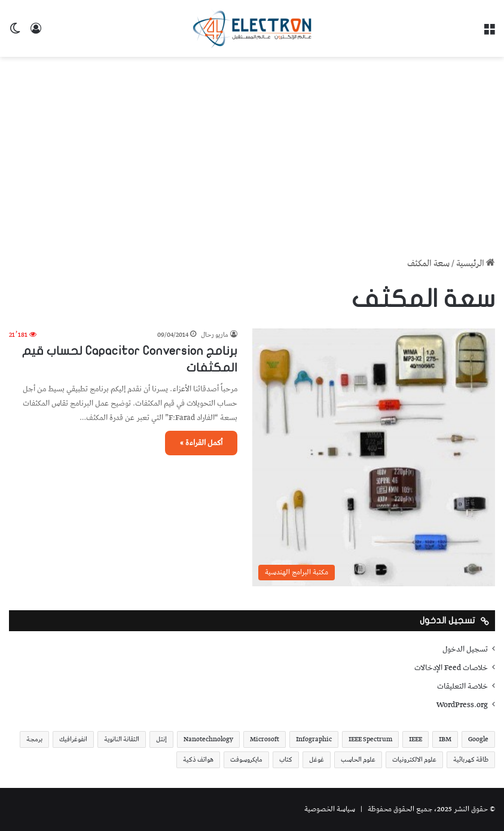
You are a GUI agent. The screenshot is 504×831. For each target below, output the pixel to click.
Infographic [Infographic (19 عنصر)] (314, 739)
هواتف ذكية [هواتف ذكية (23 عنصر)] (198, 760)
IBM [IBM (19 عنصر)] (445, 739)
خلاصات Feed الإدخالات (451, 668)
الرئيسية (476, 264)
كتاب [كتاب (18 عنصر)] (286, 760)
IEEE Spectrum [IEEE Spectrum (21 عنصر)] (370, 739)
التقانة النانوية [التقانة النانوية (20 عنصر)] (122, 739)
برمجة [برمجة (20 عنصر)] (34, 739)
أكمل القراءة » (201, 443)
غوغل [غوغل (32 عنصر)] (317, 760)
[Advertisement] (252, 153)
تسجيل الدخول (465, 649)
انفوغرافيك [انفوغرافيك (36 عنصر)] (73, 739)
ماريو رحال (215, 335)
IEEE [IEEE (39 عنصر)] (416, 739)
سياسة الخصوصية (330, 809)
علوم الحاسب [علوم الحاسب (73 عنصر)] (358, 760)
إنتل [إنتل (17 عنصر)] (161, 739)
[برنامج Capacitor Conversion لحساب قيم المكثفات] (374, 457)
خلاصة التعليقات (462, 686)
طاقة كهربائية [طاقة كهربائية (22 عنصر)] (471, 760)
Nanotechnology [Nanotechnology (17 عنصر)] (208, 739)
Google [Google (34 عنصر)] (478, 739)
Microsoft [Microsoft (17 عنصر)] (265, 739)
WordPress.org (462, 705)
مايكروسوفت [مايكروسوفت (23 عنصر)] (246, 760)
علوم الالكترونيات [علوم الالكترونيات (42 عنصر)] (414, 760)
